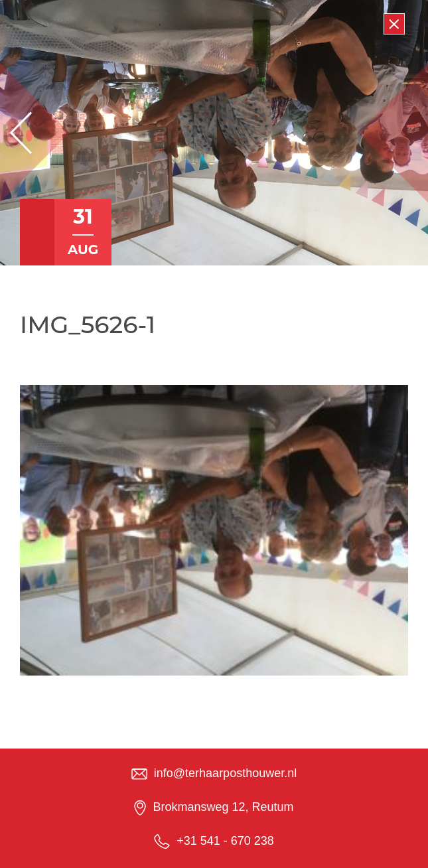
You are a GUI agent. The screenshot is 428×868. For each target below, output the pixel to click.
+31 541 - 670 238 (225, 841)
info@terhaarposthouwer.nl (225, 773)
